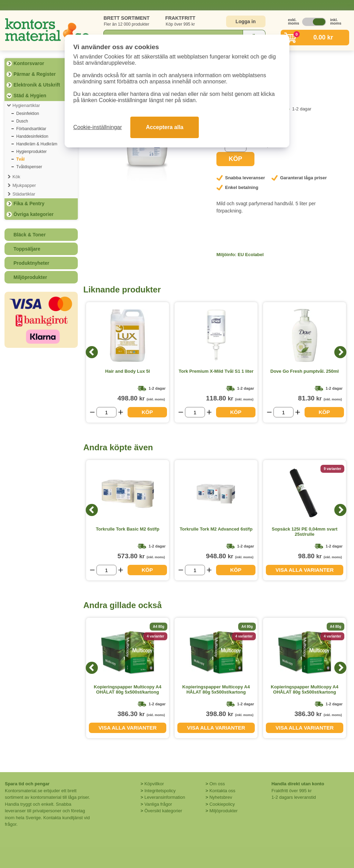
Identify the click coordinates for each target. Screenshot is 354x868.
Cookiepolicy (222, 804)
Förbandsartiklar (31, 129)
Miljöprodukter (30, 277)
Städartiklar (24, 194)
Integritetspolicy (160, 791)
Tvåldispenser (29, 167)
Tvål (20, 159)
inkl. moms (334, 21)
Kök (16, 177)
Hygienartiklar (26, 105)
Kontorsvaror (29, 63)
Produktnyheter (31, 263)
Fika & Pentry (29, 204)
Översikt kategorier (163, 811)
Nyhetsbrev (221, 797)
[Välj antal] (106, 412)
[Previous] (92, 352)
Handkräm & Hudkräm (37, 144)
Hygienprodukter (31, 152)
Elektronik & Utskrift (37, 85)
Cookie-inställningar (98, 127)
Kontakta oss (222, 791)
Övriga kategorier (34, 214)
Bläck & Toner (30, 235)
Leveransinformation (165, 797)
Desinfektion (28, 114)
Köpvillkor (154, 784)
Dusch (22, 121)
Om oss (217, 784)
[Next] (340, 352)
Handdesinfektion (32, 136)
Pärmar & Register (35, 74)
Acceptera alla (165, 127)
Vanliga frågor (158, 804)
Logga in (245, 21)
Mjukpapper (24, 185)
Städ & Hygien (30, 96)
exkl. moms (292, 21)
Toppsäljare (27, 249)
